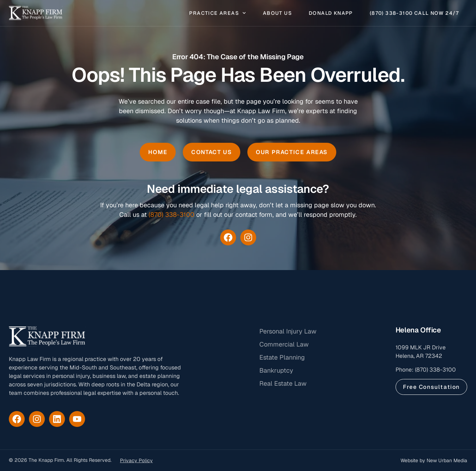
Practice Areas (217, 13)
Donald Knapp (331, 13)
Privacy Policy (136, 460)
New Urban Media (447, 460)
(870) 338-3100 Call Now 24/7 (414, 13)
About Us (277, 13)
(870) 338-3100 (171, 215)
